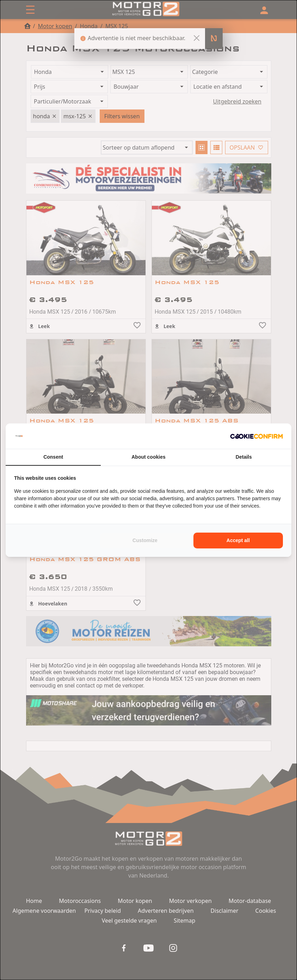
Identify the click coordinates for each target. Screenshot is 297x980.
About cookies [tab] (148, 457)
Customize (145, 540)
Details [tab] (244, 457)
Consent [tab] (53, 457)
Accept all (238, 540)
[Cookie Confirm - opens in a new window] (256, 436)
